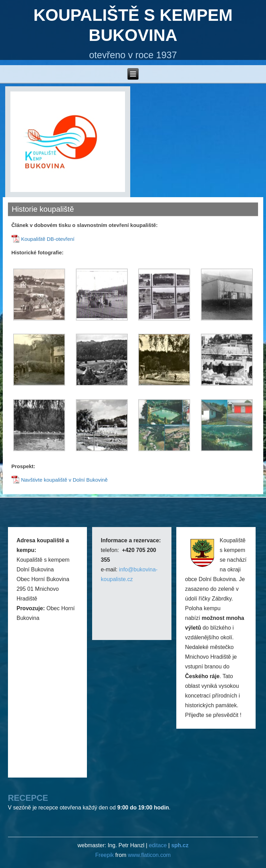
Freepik (105, 855)
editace (158, 845)
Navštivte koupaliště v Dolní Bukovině (64, 480)
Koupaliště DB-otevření (48, 239)
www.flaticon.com (149, 855)
